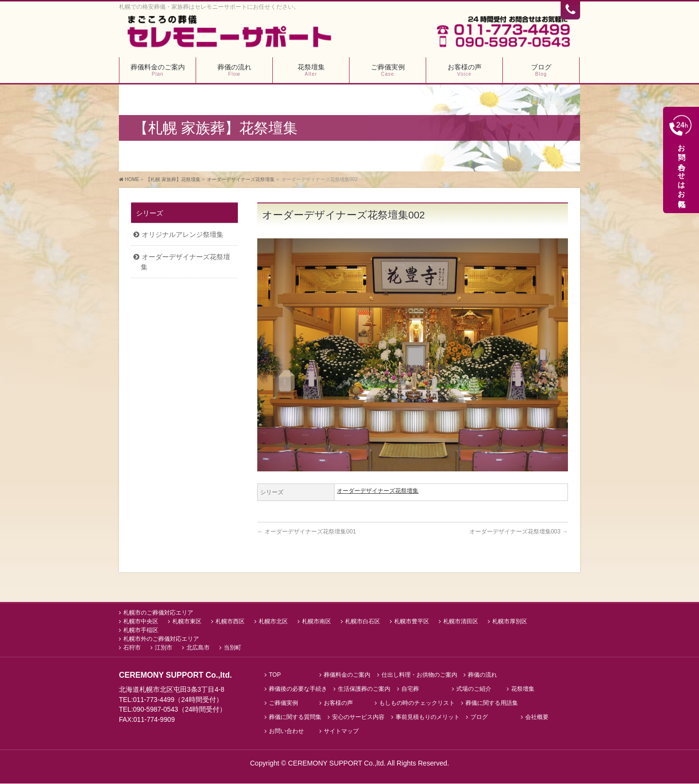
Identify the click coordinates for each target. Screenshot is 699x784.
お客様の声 (338, 704)
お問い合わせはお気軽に (682, 162)
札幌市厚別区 (510, 622)
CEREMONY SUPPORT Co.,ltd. (337, 764)
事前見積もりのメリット (428, 718)
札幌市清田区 (461, 622)
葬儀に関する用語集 (492, 704)
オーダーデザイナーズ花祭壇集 (378, 492)
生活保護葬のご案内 (364, 690)
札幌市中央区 (141, 622)
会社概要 (537, 718)
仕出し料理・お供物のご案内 (419, 676)
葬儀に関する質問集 (295, 718)
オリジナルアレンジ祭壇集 (183, 235)
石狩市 (132, 649)
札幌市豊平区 (412, 622)
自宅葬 (410, 690)
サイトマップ (341, 732)
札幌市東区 (187, 622)
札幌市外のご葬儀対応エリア (161, 640)
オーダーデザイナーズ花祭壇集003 (519, 533)
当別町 (233, 649)
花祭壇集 (523, 690)
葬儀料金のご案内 (347, 676)
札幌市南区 (316, 622)
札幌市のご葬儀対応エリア (158, 614)
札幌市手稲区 (141, 631)
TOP (275, 676)
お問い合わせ (286, 732)
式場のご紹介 (474, 690)
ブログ (479, 718)
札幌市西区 (230, 622)
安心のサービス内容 (358, 718)
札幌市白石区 (363, 622)
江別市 (164, 649)
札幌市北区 (273, 622)
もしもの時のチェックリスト (417, 704)
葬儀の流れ (483, 676)
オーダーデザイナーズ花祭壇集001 (307, 533)
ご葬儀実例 (283, 704)
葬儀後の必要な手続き (298, 690)
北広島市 (198, 649)
